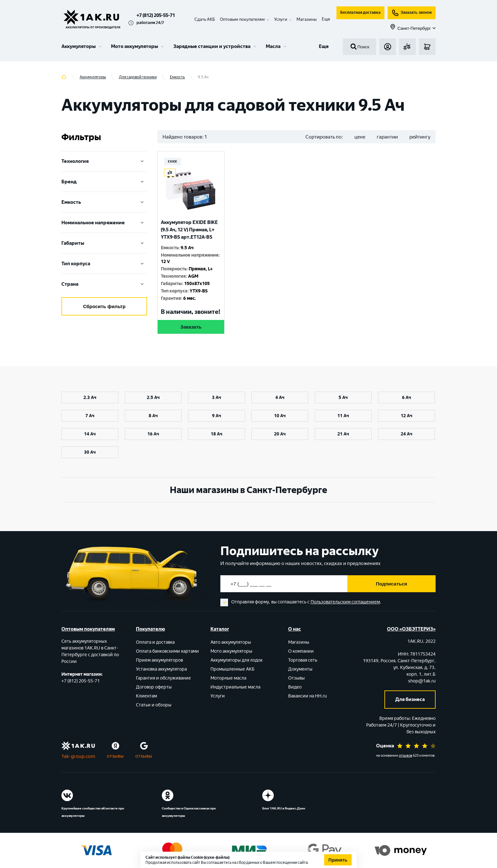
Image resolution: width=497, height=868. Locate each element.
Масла (273, 46)
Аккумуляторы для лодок (237, 660)
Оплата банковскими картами (167, 651)
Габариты (104, 243)
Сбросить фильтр (104, 306)
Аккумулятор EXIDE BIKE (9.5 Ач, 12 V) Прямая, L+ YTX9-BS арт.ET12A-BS (189, 230)
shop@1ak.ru (422, 681)
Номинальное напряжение (104, 223)
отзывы (115, 756)
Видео (295, 687)
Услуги (218, 696)
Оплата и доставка (155, 642)
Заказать (191, 327)
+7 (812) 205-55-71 (156, 15)
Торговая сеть (303, 660)
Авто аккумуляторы (231, 642)
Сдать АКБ (205, 19)
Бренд (104, 182)
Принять (338, 860)
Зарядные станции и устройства (212, 46)
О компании (301, 651)
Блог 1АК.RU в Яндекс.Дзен (284, 808)
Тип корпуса (104, 264)
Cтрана (104, 284)
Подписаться (391, 584)
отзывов (406, 756)
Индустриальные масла (235, 687)
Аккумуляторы (79, 46)
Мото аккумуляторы (134, 46)
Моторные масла (228, 678)
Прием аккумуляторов (159, 660)
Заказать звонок (412, 13)
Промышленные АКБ (233, 669)
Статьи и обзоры (154, 705)
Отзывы (296, 678)
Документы (300, 669)
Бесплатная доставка (360, 12)
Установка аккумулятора (161, 669)
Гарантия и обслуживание (163, 678)
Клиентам (146, 696)
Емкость (104, 202)
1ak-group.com (78, 756)
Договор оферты (154, 687)
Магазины (307, 19)
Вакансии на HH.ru (308, 696)
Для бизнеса (410, 699)
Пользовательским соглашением (345, 602)
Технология (104, 161)
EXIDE (173, 161)
